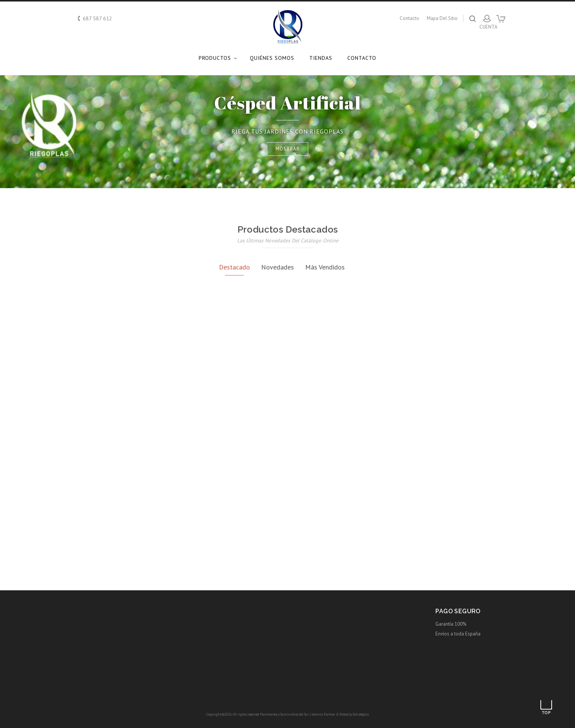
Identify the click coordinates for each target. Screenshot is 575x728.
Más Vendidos (325, 341)
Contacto (362, 58)
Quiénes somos (272, 58)
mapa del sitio (442, 18)
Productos (215, 58)
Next (542, 132)
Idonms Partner (323, 714)
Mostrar (287, 149)
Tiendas (321, 58)
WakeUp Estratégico (354, 714)
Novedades (278, 341)
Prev (33, 132)
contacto (409, 18)
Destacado (234, 341)
